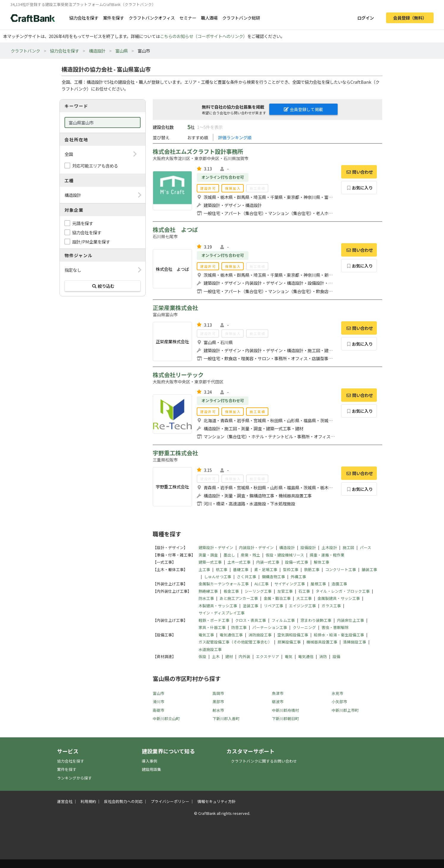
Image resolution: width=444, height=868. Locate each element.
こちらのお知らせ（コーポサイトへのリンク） (204, 36)
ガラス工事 (331, 606)
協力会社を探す (84, 18)
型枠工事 (291, 569)
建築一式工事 (210, 562)
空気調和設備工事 (293, 635)
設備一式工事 (297, 562)
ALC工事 (262, 584)
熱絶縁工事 (208, 591)
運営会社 (65, 801)
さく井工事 (247, 577)
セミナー (188, 18)
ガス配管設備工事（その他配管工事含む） (235, 642)
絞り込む (103, 286)
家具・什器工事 (212, 627)
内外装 (244, 656)
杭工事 (222, 569)
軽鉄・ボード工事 (214, 620)
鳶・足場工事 (266, 569)
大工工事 (304, 598)
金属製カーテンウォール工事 (224, 584)
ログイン (366, 18)
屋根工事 (318, 584)
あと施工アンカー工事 (239, 598)
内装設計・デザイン (256, 547)
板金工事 (231, 591)
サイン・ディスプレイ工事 (222, 613)
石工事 (304, 591)
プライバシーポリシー (170, 801)
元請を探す (83, 223)
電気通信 (306, 656)
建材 (229, 656)
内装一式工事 (268, 562)
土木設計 (329, 547)
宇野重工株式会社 (175, 453)
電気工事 (206, 635)
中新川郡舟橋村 (285, 710)
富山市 (159, 693)
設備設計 (308, 547)
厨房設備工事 (289, 642)
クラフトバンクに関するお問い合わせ (264, 761)
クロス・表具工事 (251, 620)
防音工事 (239, 627)
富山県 (122, 51)
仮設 (202, 656)
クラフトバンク (25, 51)
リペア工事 (274, 606)
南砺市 (159, 710)
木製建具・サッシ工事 (218, 606)
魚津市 (278, 693)
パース (366, 547)
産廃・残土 (250, 555)
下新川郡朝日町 (285, 718)
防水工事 (206, 598)
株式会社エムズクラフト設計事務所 (198, 151)
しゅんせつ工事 (218, 577)
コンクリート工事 (341, 569)
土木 (216, 656)
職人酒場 (209, 18)
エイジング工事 (302, 606)
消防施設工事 (260, 635)
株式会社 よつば (175, 230)
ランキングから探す (74, 778)
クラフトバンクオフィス (152, 18)
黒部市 (218, 702)
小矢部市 (339, 702)
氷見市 (337, 693)
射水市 (218, 710)
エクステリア (267, 656)
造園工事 (339, 584)
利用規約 (88, 801)
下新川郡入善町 (226, 718)
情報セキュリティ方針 (217, 801)
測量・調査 (208, 555)
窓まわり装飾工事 (316, 620)
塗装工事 (251, 606)
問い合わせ (359, 172)
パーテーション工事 (270, 627)
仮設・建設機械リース (285, 555)
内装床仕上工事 (351, 620)
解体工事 (322, 562)
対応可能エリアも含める (95, 166)
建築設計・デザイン (216, 547)
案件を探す (114, 18)
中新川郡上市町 (345, 710)
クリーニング (304, 627)
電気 (289, 656)
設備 (336, 656)
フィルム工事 (283, 620)
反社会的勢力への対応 (123, 801)
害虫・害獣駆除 (335, 627)
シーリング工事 (258, 591)
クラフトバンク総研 (241, 18)
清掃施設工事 (355, 642)
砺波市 (278, 702)
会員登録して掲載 (303, 109)
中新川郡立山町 (166, 718)
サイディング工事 (290, 584)
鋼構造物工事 (273, 577)
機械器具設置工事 (322, 642)
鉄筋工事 (312, 569)
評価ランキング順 (235, 137)
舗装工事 (369, 569)
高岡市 (218, 693)
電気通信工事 (231, 635)
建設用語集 (151, 769)
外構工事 (298, 577)
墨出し (229, 555)
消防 (323, 656)
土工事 (204, 569)
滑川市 (159, 702)
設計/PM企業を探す (91, 242)
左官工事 (285, 591)
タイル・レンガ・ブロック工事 (343, 591)
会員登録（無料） (410, 18)
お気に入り (359, 188)
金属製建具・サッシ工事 (339, 598)
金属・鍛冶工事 (277, 598)
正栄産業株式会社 (175, 308)
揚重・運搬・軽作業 (327, 555)
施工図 (348, 547)
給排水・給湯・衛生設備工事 (339, 635)
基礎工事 (241, 569)
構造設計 (97, 51)
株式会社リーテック (178, 375)
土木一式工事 (239, 562)
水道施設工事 (210, 649)
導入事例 (149, 761)
